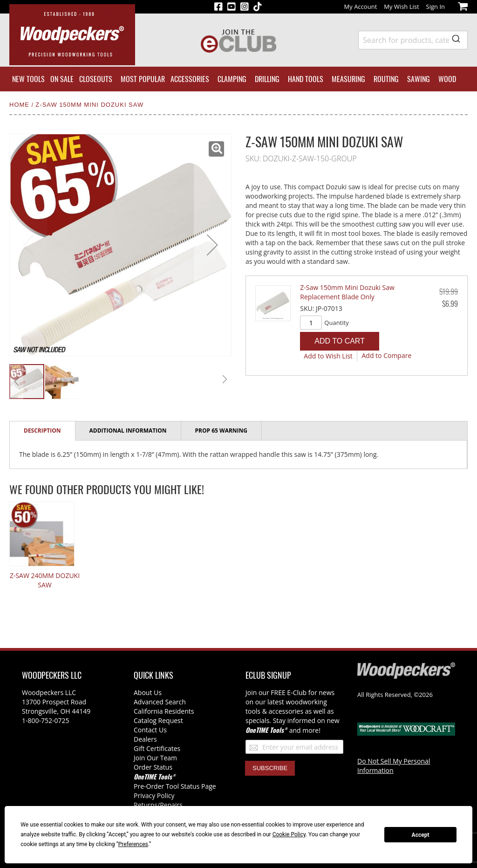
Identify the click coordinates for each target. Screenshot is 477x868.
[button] (216, 149)
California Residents (164, 711)
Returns (146, 805)
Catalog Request (158, 720)
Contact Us (150, 730)
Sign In (436, 7)
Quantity (336, 323)
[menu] (238, 79)
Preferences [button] (133, 844)
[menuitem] (28, 79)
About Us (148, 692)
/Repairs (170, 805)
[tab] (43, 431)
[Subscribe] (270, 768)
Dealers (145, 739)
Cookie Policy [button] (289, 834)
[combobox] (413, 40)
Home (20, 105)
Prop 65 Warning (221, 431)
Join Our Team (155, 758)
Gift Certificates (157, 748)
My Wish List (401, 7)
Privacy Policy (154, 796)
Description (42, 431)
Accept (421, 835)
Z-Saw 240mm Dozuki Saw (45, 580)
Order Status (153, 767)
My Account (361, 7)
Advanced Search (160, 702)
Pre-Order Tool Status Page (175, 786)
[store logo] (72, 35)
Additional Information (128, 431)
